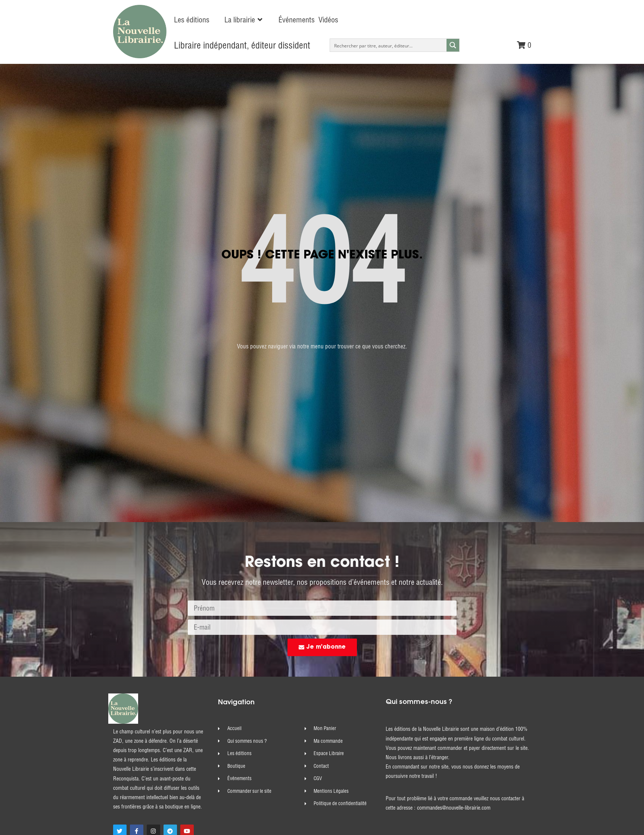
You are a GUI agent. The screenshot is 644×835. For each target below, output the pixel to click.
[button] (244, 20)
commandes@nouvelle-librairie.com (454, 664)
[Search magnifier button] (453, 45)
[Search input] (388, 45)
